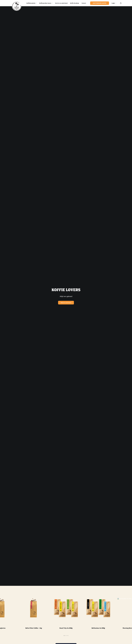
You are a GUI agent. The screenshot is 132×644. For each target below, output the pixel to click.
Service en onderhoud (61, 3)
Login (114, 3)
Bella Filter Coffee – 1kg (34, 621)
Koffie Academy (75, 3)
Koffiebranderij (32, 3)
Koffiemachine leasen (46, 3)
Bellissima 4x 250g (98, 621)
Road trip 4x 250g (66, 621)
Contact (84, 3)
